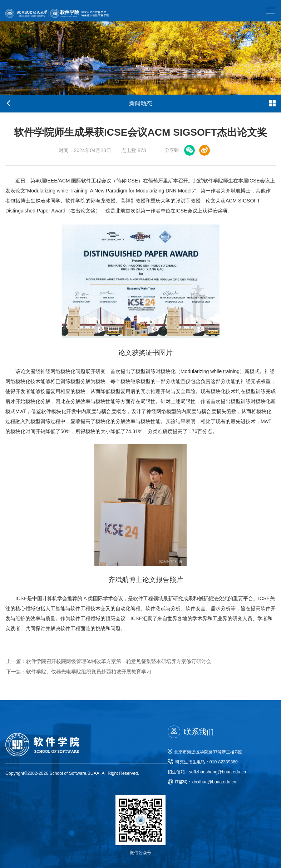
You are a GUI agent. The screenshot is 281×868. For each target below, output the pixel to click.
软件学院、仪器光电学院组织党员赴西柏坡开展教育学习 (78, 672)
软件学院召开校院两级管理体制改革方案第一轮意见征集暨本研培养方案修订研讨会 (108, 661)
